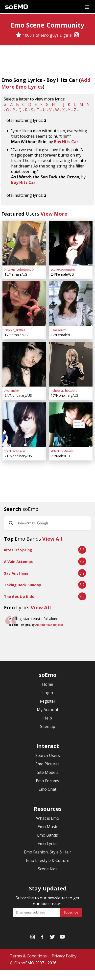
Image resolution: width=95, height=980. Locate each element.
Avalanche (12, 391)
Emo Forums (47, 781)
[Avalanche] (24, 364)
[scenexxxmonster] (71, 243)
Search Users (48, 755)
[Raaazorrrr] (71, 304)
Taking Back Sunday (23, 585)
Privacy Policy (64, 956)
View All (52, 539)
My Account (48, 710)
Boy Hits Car (66, 142)
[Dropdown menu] (87, 7)
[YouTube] (62, 938)
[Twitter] (52, 938)
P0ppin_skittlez (15, 330)
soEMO (16, 7)
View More (54, 214)
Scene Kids (48, 869)
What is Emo (48, 818)
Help (48, 718)
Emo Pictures (47, 764)
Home (48, 684)
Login (48, 693)
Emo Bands (47, 835)
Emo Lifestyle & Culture (48, 860)
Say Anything (16, 573)
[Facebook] (43, 938)
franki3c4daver (15, 451)
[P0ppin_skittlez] (24, 304)
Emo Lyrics (47, 844)
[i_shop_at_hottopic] (71, 364)
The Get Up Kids (19, 596)
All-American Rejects (49, 625)
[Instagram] (76, 35)
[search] (47, 523)
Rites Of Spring (18, 550)
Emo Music (48, 827)
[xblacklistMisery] (71, 425)
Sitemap (48, 726)
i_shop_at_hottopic (64, 391)
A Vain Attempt (18, 561)
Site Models (48, 772)
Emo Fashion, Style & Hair (48, 852)
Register (48, 701)
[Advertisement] (47, 644)
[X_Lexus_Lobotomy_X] (24, 243)
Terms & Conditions (28, 956)
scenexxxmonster (63, 270)
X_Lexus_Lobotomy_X (19, 270)
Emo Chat (47, 789)
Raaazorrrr (58, 330)
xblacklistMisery (62, 451)
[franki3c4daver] (24, 425)
